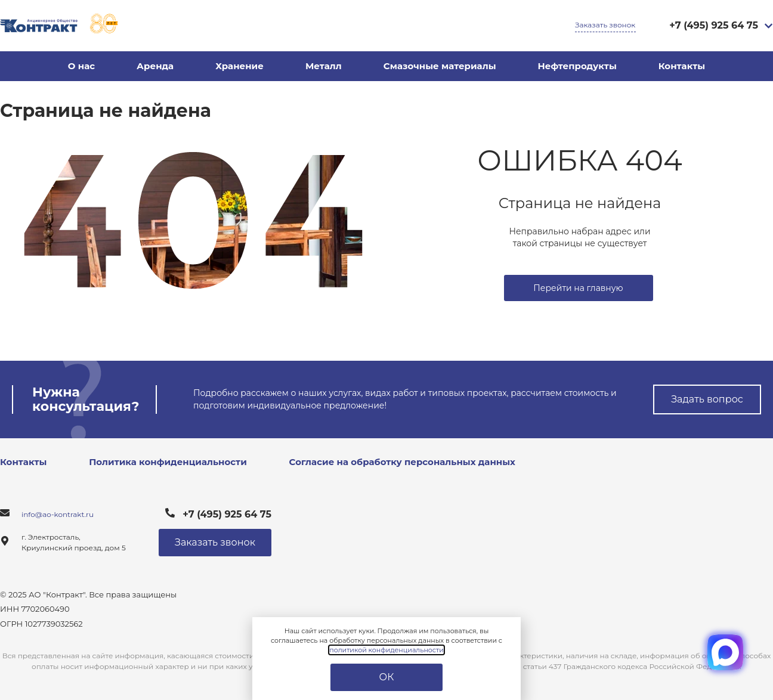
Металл (324, 66)
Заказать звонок (605, 25)
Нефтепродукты (577, 66)
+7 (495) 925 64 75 (714, 25)
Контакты (682, 66)
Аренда (155, 66)
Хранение (239, 66)
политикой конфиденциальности (386, 650)
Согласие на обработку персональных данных (402, 462)
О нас (81, 66)
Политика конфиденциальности (168, 462)
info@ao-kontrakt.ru (58, 514)
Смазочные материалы (440, 66)
